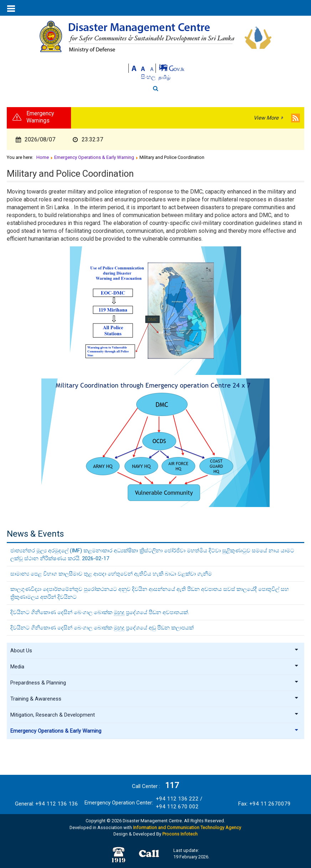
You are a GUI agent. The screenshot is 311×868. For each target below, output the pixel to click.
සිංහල (149, 77)
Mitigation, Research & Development (155, 715)
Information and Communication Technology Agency (187, 827)
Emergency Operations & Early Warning (155, 731)
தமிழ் (164, 77)
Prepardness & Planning (155, 683)
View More (266, 118)
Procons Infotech (180, 834)
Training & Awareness (155, 699)
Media (155, 667)
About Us (155, 651)
